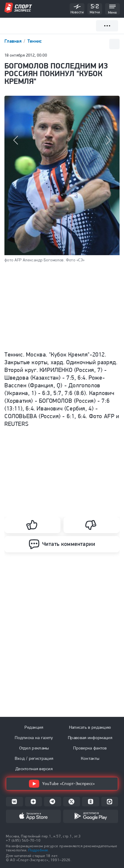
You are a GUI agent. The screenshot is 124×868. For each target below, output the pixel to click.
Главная (14, 41)
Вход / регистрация (34, 758)
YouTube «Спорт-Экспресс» (62, 784)
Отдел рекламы (34, 748)
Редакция (34, 727)
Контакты (90, 758)
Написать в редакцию (90, 727)
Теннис (35, 41)
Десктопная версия (34, 769)
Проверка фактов (90, 748)
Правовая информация (90, 738)
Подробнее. (39, 850)
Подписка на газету (34, 738)
